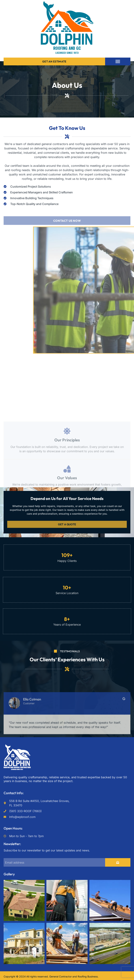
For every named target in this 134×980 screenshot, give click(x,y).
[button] (118, 61)
